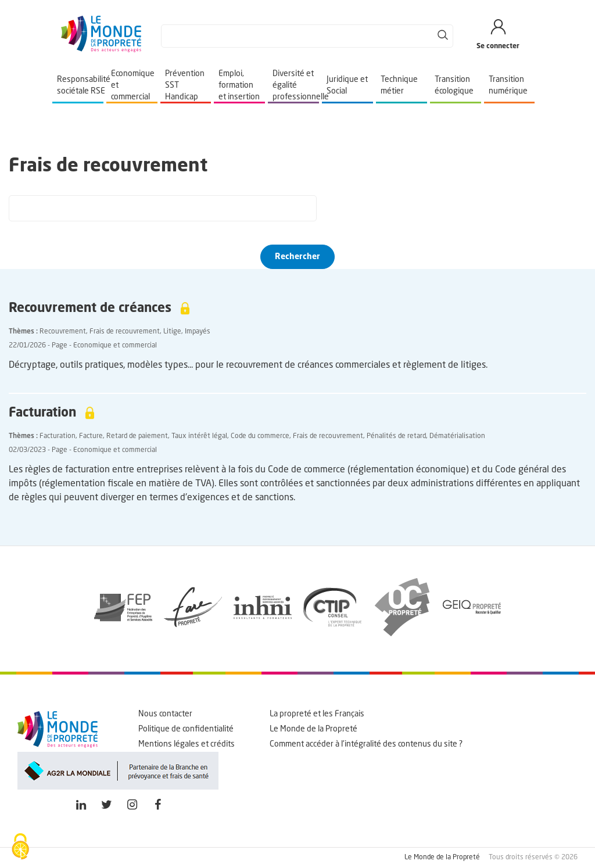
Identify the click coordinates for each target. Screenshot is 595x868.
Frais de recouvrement (125, 332)
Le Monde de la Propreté (313, 729)
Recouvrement (63, 332)
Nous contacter (165, 714)
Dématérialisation (457, 436)
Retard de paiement (137, 436)
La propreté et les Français (317, 714)
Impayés (198, 332)
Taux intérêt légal (199, 436)
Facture (91, 436)
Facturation (58, 436)
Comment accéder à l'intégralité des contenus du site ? (366, 744)
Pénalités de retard (396, 436)
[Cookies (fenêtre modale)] (20, 848)
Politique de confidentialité (186, 729)
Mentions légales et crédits (187, 744)
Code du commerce (260, 436)
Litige (172, 332)
